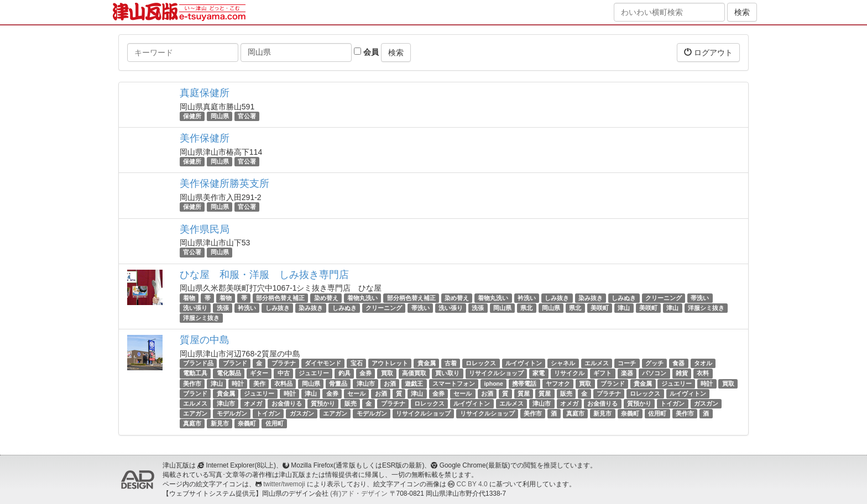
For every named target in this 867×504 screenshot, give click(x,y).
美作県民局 (205, 229)
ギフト (602, 373)
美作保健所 (205, 138)
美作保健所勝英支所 (224, 183)
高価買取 (414, 373)
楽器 (627, 373)
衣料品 (283, 384)
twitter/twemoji (284, 484)
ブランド (235, 363)
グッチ (654, 363)
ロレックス (481, 363)
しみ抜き (557, 298)
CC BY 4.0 (472, 484)
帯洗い (700, 298)
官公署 (247, 116)
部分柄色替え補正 (280, 298)
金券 (365, 373)
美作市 (192, 384)
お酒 (390, 384)
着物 (189, 298)
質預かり (323, 403)
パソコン (654, 373)
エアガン (195, 413)
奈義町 (630, 413)
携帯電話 (524, 384)
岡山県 (220, 116)
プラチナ (284, 363)
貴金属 (427, 363)
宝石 (357, 363)
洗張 (223, 308)
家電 (539, 373)
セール (356, 393)
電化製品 (229, 373)
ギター (259, 373)
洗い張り (195, 308)
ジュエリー (314, 373)
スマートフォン (454, 384)
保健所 (192, 116)
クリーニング (664, 298)
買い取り (447, 373)
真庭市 (575, 413)
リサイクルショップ (496, 373)
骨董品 (338, 384)
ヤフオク (558, 384)
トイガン (672, 403)
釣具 (344, 373)
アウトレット (390, 363)
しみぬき (624, 298)
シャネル (563, 363)
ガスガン (706, 403)
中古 (284, 373)
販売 (566, 393)
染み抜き (591, 298)
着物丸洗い (362, 298)
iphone (493, 384)
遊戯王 (414, 384)
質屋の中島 (205, 340)
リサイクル (569, 373)
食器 (678, 363)
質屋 (524, 393)
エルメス (597, 363)
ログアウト (708, 52)
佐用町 (657, 413)
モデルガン (232, 413)
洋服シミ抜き (706, 308)
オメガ (253, 403)
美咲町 (600, 308)
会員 (366, 52)
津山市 (366, 384)
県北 (526, 308)
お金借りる (287, 403)
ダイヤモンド (323, 363)
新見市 (602, 413)
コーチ (627, 363)
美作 (259, 384)
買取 (387, 373)
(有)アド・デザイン (359, 494)
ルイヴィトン (524, 363)
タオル (703, 363)
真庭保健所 (205, 93)
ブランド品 (198, 363)
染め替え (326, 298)
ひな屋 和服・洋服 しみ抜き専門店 (264, 275)
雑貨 (682, 373)
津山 (624, 308)
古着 (451, 363)
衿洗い (527, 298)
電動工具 (195, 373)
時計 (238, 384)
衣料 (703, 373)
